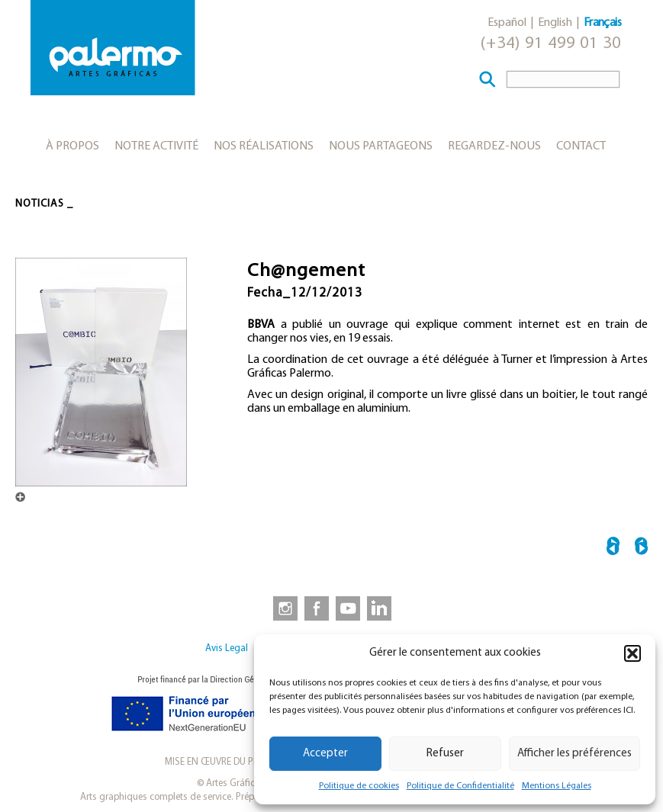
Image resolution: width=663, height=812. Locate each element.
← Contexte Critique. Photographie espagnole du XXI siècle (613, 549)
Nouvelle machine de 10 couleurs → (641, 549)
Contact (581, 146)
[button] (632, 653)
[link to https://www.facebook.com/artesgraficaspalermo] (315, 608)
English (555, 23)
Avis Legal (227, 648)
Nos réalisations (264, 146)
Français (602, 23)
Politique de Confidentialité (460, 786)
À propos (72, 146)
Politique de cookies (359, 786)
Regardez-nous (494, 146)
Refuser (445, 754)
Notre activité (156, 146)
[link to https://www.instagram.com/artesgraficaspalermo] (282, 608)
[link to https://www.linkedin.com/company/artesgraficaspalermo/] (381, 608)
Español (507, 23)
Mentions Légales (557, 786)
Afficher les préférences (574, 754)
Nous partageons (381, 146)
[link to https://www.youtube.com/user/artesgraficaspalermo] (348, 608)
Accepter (325, 754)
